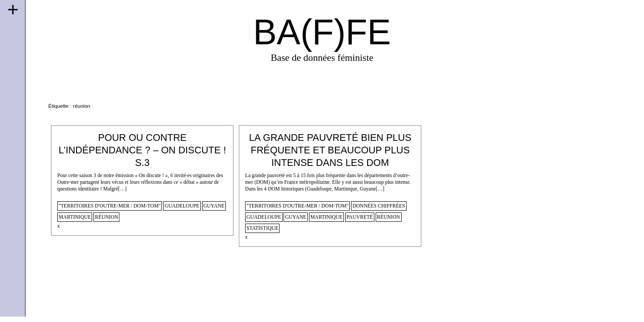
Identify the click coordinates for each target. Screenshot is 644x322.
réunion (106, 217)
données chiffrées (379, 206)
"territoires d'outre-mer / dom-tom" (110, 206)
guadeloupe (182, 206)
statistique (262, 228)
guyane (214, 206)
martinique (75, 217)
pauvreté (360, 217)
